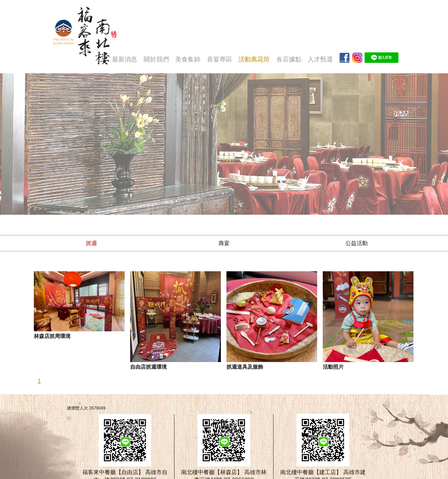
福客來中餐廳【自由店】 (113, 472)
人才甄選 (320, 59)
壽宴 (224, 243)
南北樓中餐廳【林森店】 (212, 472)
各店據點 (289, 59)
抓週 (91, 243)
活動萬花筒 (254, 59)
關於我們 (156, 59)
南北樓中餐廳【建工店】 (311, 472)
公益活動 (357, 243)
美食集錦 (188, 59)
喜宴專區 (219, 59)
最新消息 (125, 59)
